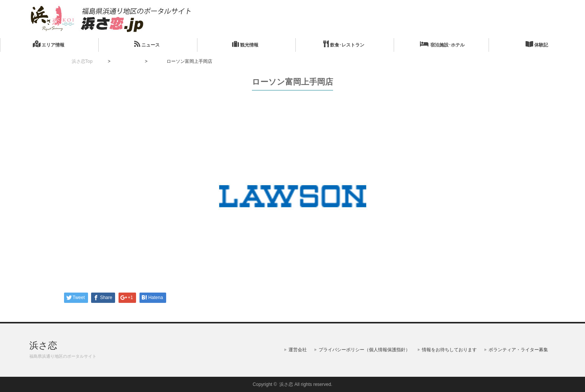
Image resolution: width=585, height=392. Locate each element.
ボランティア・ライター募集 (518, 350)
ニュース (147, 44)
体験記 (537, 44)
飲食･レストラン (344, 44)
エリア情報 (49, 44)
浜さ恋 (43, 345)
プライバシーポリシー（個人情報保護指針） (364, 350)
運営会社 (298, 350)
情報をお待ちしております (449, 350)
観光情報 (245, 44)
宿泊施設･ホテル (442, 44)
